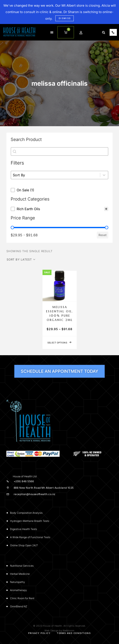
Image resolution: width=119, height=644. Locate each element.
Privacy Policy (39, 633)
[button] (52, 32)
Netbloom (69, 631)
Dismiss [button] (65, 18)
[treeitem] (59, 209)
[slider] (12, 228)
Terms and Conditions (74, 633)
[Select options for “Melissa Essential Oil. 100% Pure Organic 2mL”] (60, 343)
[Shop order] (21, 259)
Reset (103, 235)
